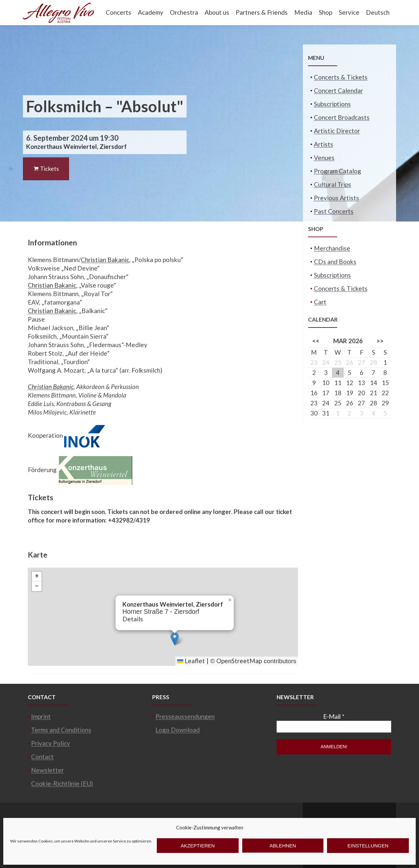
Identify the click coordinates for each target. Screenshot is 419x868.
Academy (151, 12)
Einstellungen (368, 846)
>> (380, 341)
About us (217, 12)
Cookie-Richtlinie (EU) (62, 783)
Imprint (41, 716)
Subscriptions (332, 104)
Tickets (46, 168)
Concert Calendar (338, 90)
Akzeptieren (198, 846)
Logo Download (178, 730)
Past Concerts (334, 211)
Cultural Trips (333, 184)
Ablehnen (283, 846)
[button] (175, 639)
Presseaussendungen (185, 716)
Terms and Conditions (61, 730)
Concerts (118, 12)
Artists (324, 144)
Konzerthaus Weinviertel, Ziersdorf (76, 146)
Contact (42, 757)
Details (133, 619)
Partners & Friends (262, 12)
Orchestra (184, 12)
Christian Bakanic (105, 260)
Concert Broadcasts (342, 117)
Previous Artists (337, 198)
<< (316, 341)
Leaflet (191, 661)
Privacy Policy (51, 743)
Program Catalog (337, 171)
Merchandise (332, 248)
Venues (324, 158)
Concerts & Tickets (341, 77)
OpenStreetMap (239, 661)
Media (303, 12)
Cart (320, 302)
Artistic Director (337, 131)
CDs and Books (335, 262)
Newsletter (47, 770)
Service (349, 12)
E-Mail (334, 716)
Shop (326, 12)
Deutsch (378, 12)
